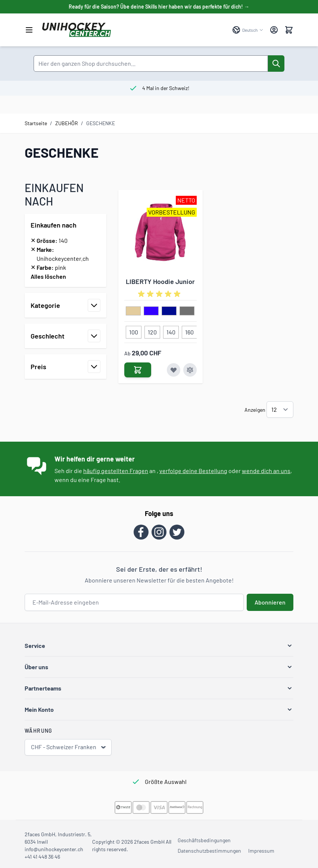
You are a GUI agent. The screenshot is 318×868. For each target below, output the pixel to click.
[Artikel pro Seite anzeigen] (280, 410)
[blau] (151, 311)
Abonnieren (270, 602)
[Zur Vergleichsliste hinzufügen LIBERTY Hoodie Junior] (190, 370)
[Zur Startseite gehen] (133, 30)
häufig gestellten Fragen (116, 471)
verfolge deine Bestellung (193, 471)
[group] (160, 294)
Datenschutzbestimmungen (209, 851)
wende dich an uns (266, 471)
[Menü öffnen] (29, 30)
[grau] (187, 311)
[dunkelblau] (169, 311)
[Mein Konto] (274, 30)
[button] (159, 646)
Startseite (36, 123)
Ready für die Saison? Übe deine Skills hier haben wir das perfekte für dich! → (159, 7)
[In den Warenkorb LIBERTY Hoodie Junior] (138, 370)
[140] (171, 331)
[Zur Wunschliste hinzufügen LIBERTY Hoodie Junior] (174, 370)
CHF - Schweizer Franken (69, 747)
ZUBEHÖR (67, 123)
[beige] (133, 311)
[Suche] (276, 64)
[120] (152, 331)
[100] (134, 331)
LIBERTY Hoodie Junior (160, 281)
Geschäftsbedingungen (204, 840)
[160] (189, 331)
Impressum (261, 851)
